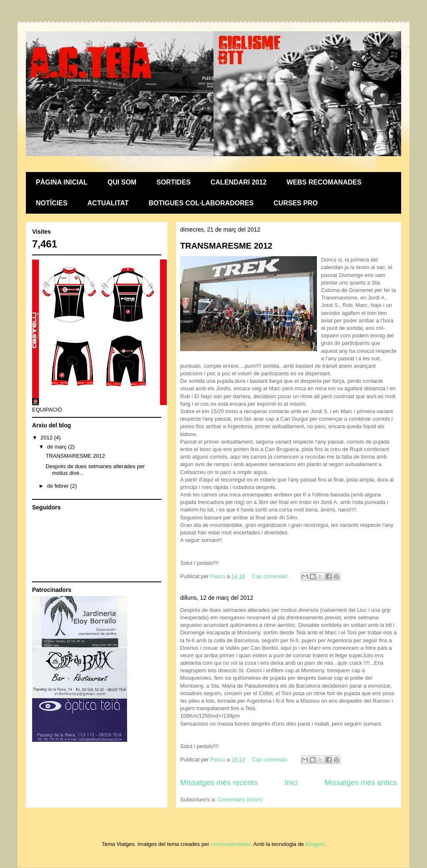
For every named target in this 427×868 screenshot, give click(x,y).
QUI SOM (122, 182)
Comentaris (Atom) (240, 799)
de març (58, 447)
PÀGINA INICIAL (62, 182)
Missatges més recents (219, 783)
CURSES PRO (296, 203)
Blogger (314, 844)
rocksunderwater (230, 844)
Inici (291, 783)
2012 (47, 438)
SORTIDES (173, 182)
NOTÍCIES (52, 203)
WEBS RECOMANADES (324, 182)
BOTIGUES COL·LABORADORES (201, 203)
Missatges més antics (361, 783)
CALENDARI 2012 (239, 182)
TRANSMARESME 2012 (226, 246)
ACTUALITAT (108, 203)
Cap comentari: (271, 576)
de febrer (59, 486)
